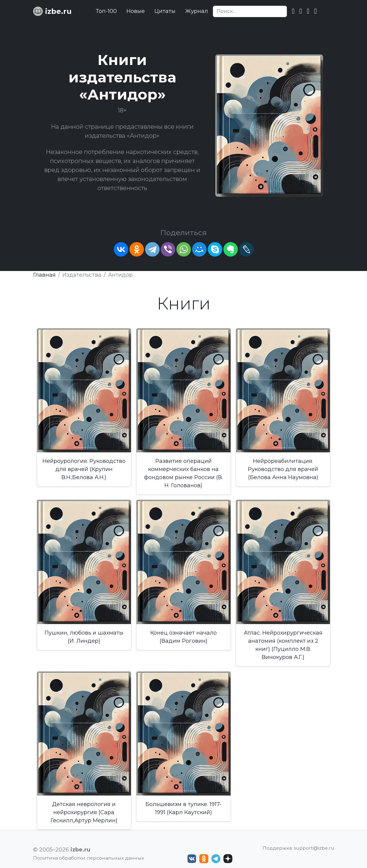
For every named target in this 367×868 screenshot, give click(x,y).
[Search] (250, 11)
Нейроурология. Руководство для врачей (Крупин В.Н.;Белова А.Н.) (84, 469)
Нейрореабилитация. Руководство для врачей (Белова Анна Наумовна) (283, 469)
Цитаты (165, 11)
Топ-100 (106, 11)
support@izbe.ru (314, 848)
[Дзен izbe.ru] (228, 859)
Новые (136, 11)
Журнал (197, 11)
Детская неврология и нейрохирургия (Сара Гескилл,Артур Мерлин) (84, 812)
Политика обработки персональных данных (89, 858)
